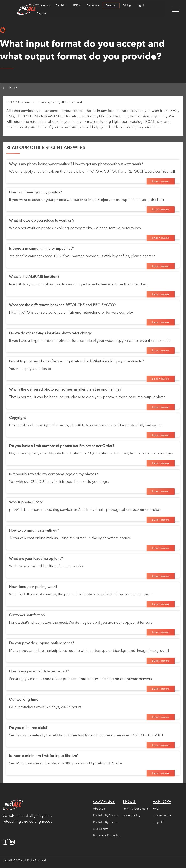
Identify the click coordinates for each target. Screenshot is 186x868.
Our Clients (101, 829)
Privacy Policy (132, 815)
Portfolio (92, 5)
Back (10, 88)
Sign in (141, 5)
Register (42, 13)
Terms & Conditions (136, 809)
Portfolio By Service (106, 815)
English (60, 5)
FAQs (156, 809)
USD (76, 5)
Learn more (161, 181)
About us (99, 809)
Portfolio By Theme (106, 822)
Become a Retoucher (107, 835)
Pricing (127, 5)
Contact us (43, 5)
